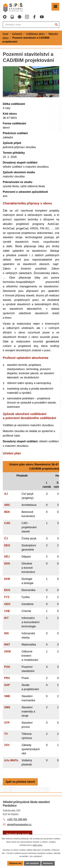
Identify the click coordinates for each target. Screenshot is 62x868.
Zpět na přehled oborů (20, 782)
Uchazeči (17, 34)
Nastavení (48, 863)
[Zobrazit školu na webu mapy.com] (18, 834)
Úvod (5, 34)
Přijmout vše (15, 863)
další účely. (38, 845)
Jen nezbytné (32, 863)
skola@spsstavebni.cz (19, 824)
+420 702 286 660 (17, 819)
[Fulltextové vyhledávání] (31, 25)
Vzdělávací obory (35, 34)
